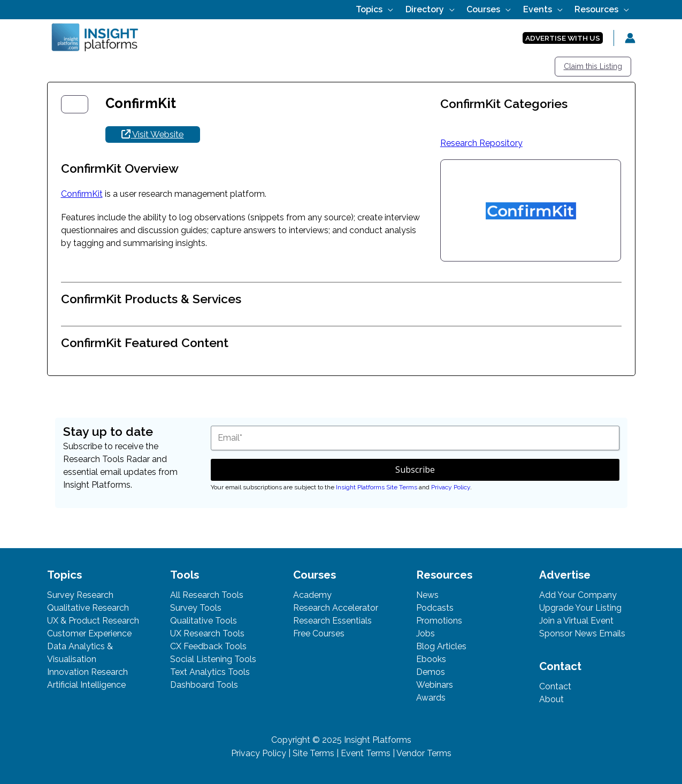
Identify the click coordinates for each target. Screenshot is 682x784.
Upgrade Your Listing (580, 608)
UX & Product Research (93, 621)
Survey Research (80, 595)
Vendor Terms (424, 753)
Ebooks (431, 659)
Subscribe (415, 470)
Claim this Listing (593, 66)
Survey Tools (196, 608)
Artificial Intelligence (86, 685)
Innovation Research (87, 672)
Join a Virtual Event (576, 621)
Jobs (426, 633)
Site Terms (313, 753)
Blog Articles (441, 646)
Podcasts (435, 608)
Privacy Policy (451, 487)
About (551, 699)
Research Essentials (332, 621)
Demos (431, 672)
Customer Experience (89, 633)
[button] (563, 38)
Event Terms (366, 753)
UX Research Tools (207, 633)
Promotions (439, 621)
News (427, 595)
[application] (418, 9)
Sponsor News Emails (582, 633)
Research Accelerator (336, 608)
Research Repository (481, 143)
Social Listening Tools (213, 659)
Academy (312, 595)
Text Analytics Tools (210, 672)
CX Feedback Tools (208, 646)
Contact (555, 686)
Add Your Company (578, 595)
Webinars (435, 685)
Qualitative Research (88, 608)
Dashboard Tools (204, 685)
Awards (431, 698)
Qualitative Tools (204, 621)
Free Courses (319, 633)
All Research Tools (207, 595)
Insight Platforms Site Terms (377, 487)
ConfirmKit (82, 194)
